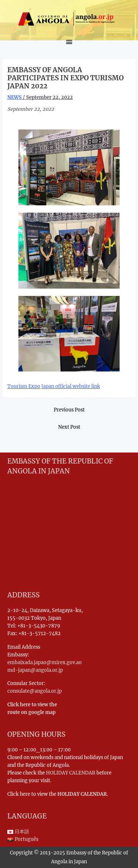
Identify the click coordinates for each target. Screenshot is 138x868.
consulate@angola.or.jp (35, 691)
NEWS (15, 97)
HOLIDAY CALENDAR (71, 773)
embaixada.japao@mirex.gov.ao (45, 662)
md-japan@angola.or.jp (35, 670)
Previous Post (69, 410)
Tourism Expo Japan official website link (54, 386)
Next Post (69, 427)
